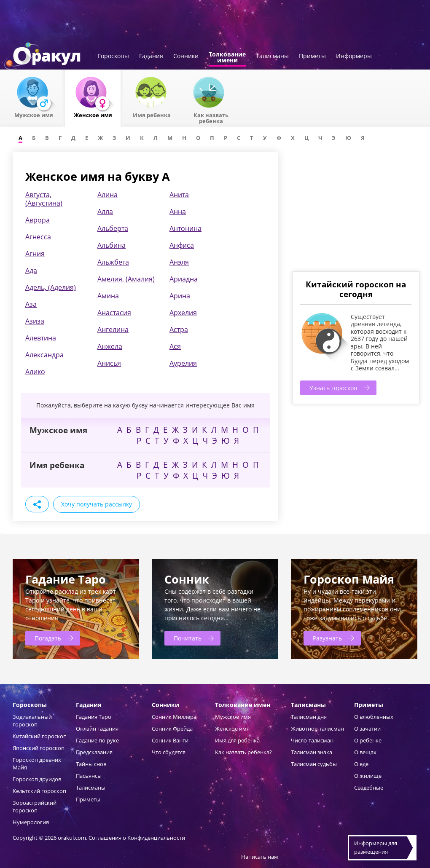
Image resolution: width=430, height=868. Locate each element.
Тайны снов (91, 764)
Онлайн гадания (97, 729)
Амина (108, 296)
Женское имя (232, 729)
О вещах (365, 752)
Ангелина (113, 330)
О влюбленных (374, 717)
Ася (175, 346)
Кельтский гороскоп (39, 791)
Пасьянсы (89, 776)
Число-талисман (312, 740)
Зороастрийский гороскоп (35, 806)
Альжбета (113, 262)
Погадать (48, 638)
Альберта (113, 228)
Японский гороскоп (39, 748)
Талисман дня (309, 717)
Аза (31, 304)
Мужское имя (233, 717)
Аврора (38, 220)
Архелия (183, 313)
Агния (35, 254)
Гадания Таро (94, 717)
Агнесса (38, 237)
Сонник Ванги (170, 740)
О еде (361, 764)
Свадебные (369, 788)
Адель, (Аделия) (51, 287)
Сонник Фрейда (172, 729)
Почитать (188, 638)
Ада (31, 271)
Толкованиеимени (227, 58)
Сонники (186, 56)
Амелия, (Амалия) (126, 279)
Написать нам (260, 857)
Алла (105, 212)
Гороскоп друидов (37, 779)
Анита (179, 195)
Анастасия (114, 313)
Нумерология (31, 822)
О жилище (368, 776)
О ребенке (368, 740)
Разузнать (327, 638)
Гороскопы (113, 56)
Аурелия (183, 363)
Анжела (110, 346)
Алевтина (41, 338)
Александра (44, 355)
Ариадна (184, 279)
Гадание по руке (97, 740)
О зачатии (367, 729)
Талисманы (272, 56)
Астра (179, 330)
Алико (35, 372)
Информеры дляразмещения (376, 847)
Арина (180, 296)
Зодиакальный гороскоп (32, 721)
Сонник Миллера (174, 717)
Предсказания (94, 752)
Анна (178, 212)
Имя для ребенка (237, 740)
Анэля (179, 262)
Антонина (185, 228)
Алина (107, 195)
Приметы (312, 56)
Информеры (354, 56)
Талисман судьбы (314, 764)
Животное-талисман (317, 729)
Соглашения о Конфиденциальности (137, 838)
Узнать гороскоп (333, 388)
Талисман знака (312, 752)
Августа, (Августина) (44, 199)
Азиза (35, 321)
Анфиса (182, 245)
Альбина (112, 245)
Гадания (151, 56)
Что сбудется (169, 752)
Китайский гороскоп (40, 736)
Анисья (109, 363)
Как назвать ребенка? (243, 752)
